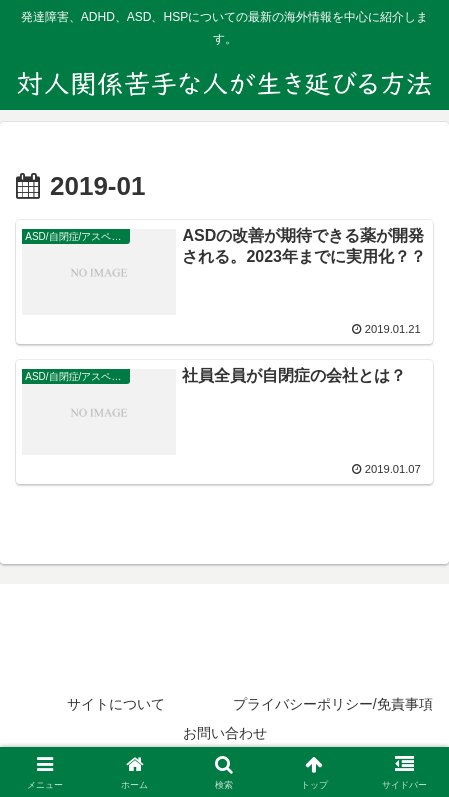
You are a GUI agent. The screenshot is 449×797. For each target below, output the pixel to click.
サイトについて (116, 704)
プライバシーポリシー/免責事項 (333, 704)
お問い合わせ (225, 733)
